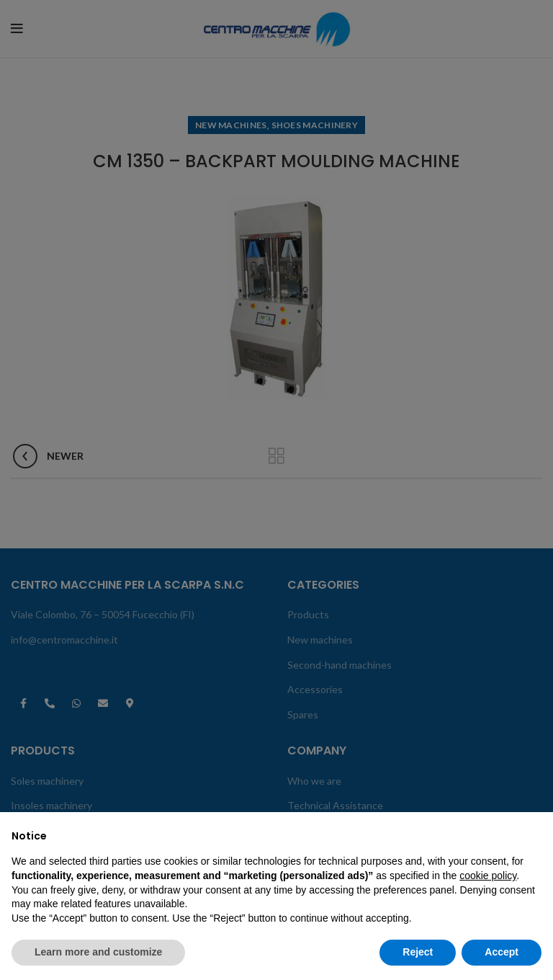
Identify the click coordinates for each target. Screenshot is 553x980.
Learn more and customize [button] (98, 952)
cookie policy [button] (488, 876)
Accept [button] (502, 952)
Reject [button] (418, 952)
